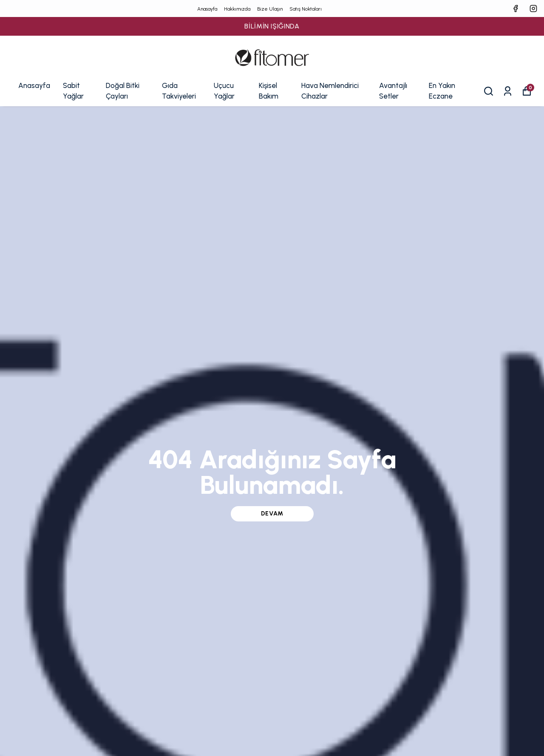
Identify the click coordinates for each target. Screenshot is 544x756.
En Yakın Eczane (442, 91)
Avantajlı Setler (393, 91)
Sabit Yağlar (73, 91)
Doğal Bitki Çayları (123, 91)
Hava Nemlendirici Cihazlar (330, 91)
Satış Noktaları (306, 9)
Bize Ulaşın (270, 9)
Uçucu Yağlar (224, 91)
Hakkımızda (237, 9)
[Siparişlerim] (508, 91)
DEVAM (272, 514)
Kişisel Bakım (269, 91)
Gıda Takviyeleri (179, 91)
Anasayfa (207, 9)
